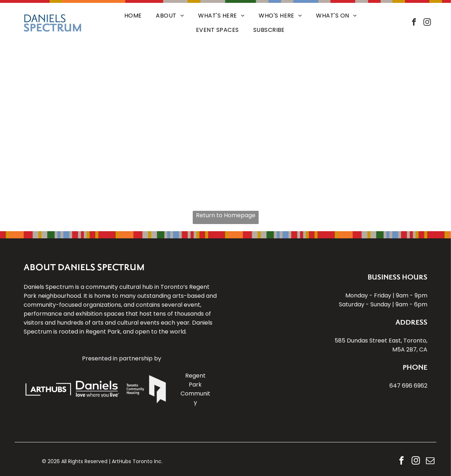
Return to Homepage (226, 215)
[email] (430, 461)
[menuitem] (133, 16)
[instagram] (427, 23)
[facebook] (414, 23)
